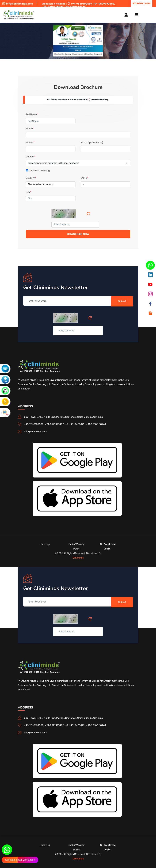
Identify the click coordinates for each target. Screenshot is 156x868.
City (28, 192)
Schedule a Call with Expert (20, 860)
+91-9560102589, (82, 4)
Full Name (32, 114)
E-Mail (30, 129)
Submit (122, 301)
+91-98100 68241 (96, 424)
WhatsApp (92, 143)
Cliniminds (78, 558)
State (85, 178)
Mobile (30, 143)
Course (31, 157)
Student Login (142, 3)
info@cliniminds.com (18, 4)
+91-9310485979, (76, 424)
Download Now (78, 234)
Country (31, 178)
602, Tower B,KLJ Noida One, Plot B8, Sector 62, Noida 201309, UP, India (63, 417)
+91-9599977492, (104, 4)
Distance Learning (40, 171)
